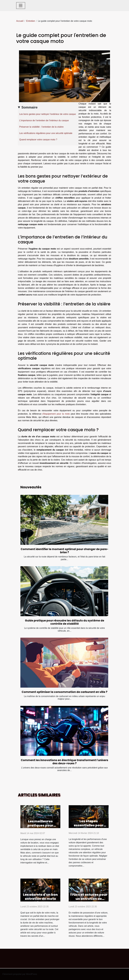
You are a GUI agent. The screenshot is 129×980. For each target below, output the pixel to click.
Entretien (31, 21)
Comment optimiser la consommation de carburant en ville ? (64, 692)
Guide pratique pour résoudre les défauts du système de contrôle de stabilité (65, 622)
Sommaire (29, 107)
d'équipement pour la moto (56, 414)
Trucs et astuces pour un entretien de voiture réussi (89, 899)
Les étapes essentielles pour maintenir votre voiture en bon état (89, 827)
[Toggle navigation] (21, 6)
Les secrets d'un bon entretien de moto (40, 897)
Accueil (20, 21)
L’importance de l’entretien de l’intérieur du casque (44, 120)
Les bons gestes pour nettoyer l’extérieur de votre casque (48, 114)
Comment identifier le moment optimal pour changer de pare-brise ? (64, 551)
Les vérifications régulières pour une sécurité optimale (46, 133)
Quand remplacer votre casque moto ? (38, 140)
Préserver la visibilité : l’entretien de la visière (41, 127)
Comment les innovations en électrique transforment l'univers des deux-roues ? (64, 762)
